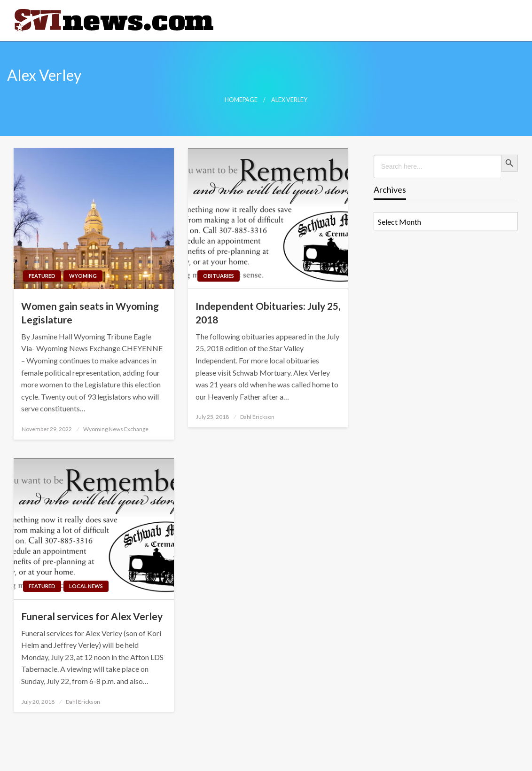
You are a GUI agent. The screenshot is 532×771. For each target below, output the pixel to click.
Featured (42, 276)
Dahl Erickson (257, 417)
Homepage (241, 100)
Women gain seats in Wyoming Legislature (90, 313)
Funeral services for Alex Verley (92, 616)
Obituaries (219, 276)
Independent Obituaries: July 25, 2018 (268, 313)
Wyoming (83, 276)
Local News (86, 586)
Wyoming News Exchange (116, 429)
